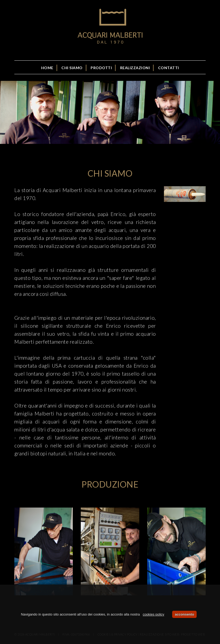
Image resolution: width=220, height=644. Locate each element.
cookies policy (153, 614)
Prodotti (101, 68)
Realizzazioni (135, 68)
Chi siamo (72, 68)
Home (47, 68)
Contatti (169, 68)
